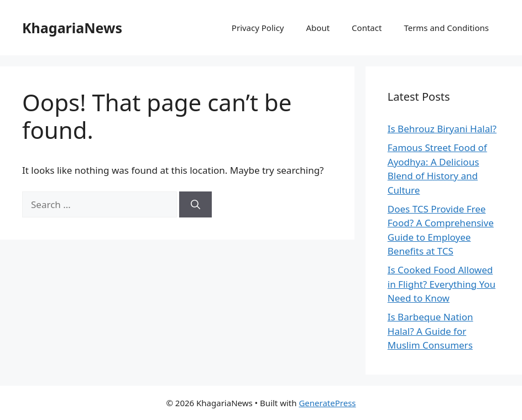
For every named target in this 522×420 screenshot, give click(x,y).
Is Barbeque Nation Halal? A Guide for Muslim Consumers (430, 331)
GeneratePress (327, 403)
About (318, 28)
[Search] (195, 205)
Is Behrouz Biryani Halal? (442, 129)
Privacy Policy (258, 28)
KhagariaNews (72, 28)
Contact (367, 28)
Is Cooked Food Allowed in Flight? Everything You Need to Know (442, 284)
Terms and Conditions (446, 28)
